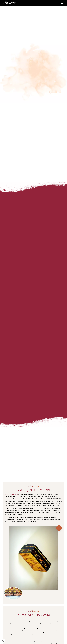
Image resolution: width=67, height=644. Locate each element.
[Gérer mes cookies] (3, 641)
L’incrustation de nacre (11, 619)
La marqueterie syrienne (11, 494)
